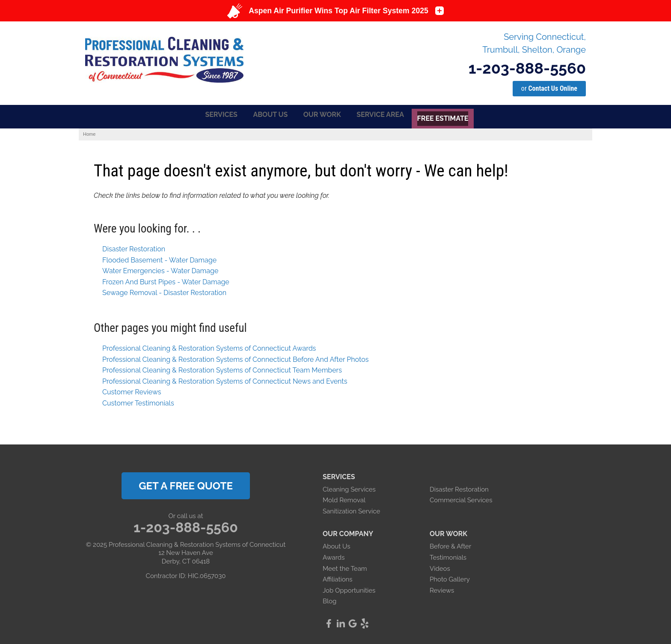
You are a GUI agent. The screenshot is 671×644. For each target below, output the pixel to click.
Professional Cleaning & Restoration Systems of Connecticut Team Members (222, 369)
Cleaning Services (349, 488)
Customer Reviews (132, 391)
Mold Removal (344, 499)
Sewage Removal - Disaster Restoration (164, 292)
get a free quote (186, 484)
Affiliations (338, 578)
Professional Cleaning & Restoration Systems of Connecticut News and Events (225, 380)
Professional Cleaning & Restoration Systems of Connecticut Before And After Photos (235, 358)
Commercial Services (461, 499)
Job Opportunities (349, 589)
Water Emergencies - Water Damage (160, 270)
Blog (330, 600)
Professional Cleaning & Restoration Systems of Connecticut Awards (209, 347)
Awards (334, 556)
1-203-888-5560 (527, 68)
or (549, 88)
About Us (336, 545)
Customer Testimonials (138, 402)
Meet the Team (345, 567)
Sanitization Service (351, 510)
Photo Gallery (450, 578)
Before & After (450, 545)
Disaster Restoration (134, 248)
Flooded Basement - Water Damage (159, 259)
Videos (440, 567)
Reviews (442, 589)
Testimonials (448, 556)
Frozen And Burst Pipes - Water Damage (166, 281)
